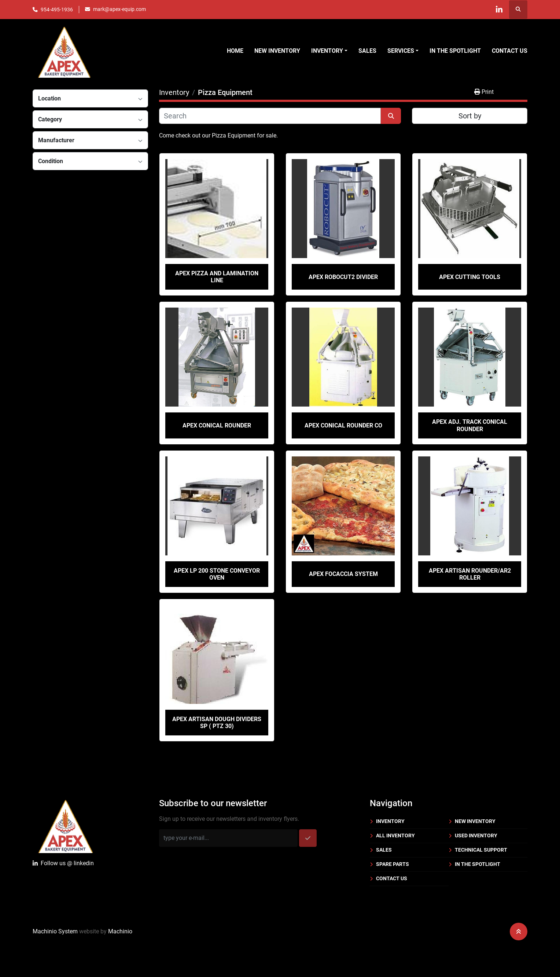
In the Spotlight (455, 51)
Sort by (470, 116)
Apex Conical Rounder (217, 425)
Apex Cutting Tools (470, 277)
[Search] (270, 116)
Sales (367, 51)
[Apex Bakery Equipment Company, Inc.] (65, 825)
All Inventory (395, 835)
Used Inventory (476, 835)
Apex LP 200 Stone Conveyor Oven (217, 574)
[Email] (228, 838)
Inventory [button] (327, 51)
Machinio (120, 931)
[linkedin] (499, 10)
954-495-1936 (57, 10)
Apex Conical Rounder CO (343, 425)
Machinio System (55, 931)
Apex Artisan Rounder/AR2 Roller (470, 574)
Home (235, 51)
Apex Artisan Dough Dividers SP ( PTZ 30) (217, 723)
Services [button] (401, 51)
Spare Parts (393, 864)
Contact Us (510, 51)
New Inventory (277, 51)
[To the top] (519, 932)
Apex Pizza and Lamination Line (217, 277)
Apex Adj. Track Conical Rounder (470, 425)
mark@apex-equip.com (119, 9)
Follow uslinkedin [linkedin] (63, 863)
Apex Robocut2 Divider (343, 277)
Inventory (390, 821)
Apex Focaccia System (343, 574)
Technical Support (481, 850)
